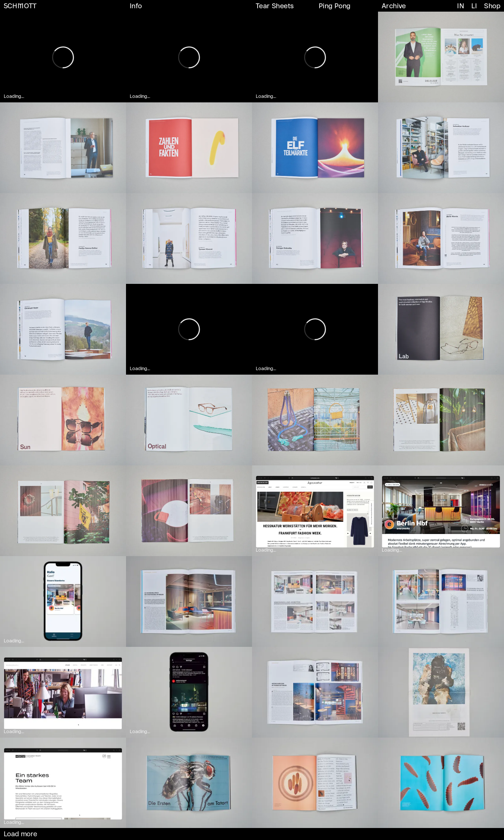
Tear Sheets (275, 6)
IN (461, 6)
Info (136, 6)
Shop (492, 6)
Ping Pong (335, 6)
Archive (394, 6)
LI (474, 6)
